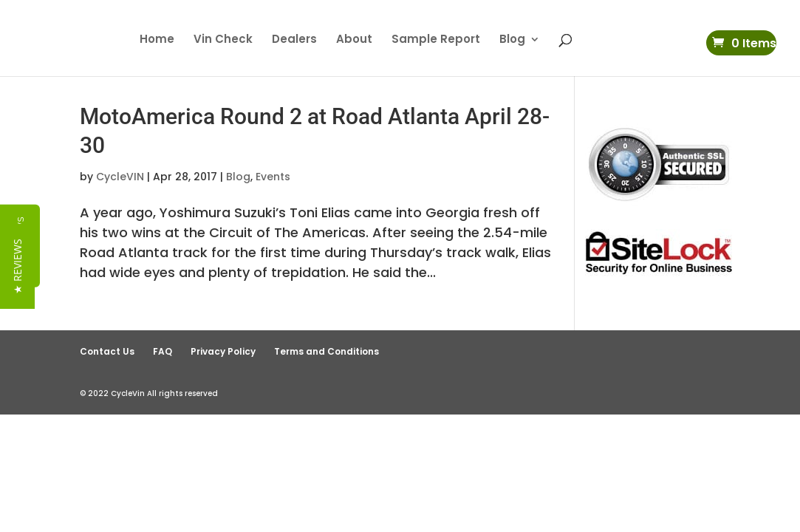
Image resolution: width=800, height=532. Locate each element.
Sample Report (436, 40)
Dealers (294, 40)
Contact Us (107, 351)
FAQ (163, 351)
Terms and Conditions (327, 351)
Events (273, 177)
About (354, 40)
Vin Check (223, 40)
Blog (512, 40)
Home (157, 40)
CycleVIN (120, 177)
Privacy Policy (223, 351)
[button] (17, 274)
